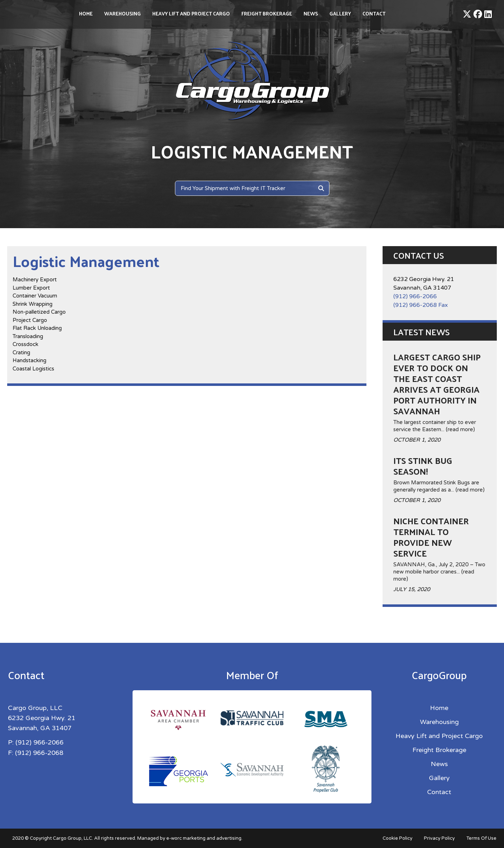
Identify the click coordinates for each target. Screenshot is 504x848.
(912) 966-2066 (415, 296)
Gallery (340, 13)
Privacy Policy (439, 838)
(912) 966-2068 (39, 752)
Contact (374, 13)
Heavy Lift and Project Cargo (191, 13)
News (311, 13)
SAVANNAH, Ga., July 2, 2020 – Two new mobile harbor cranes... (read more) (439, 572)
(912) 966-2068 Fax (421, 305)
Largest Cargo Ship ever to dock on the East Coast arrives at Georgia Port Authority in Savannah (437, 384)
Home (86, 13)
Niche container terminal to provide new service (431, 537)
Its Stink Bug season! (423, 466)
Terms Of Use (481, 838)
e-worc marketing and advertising (204, 838)
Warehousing (122, 13)
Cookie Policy (397, 838)
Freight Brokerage (267, 13)
